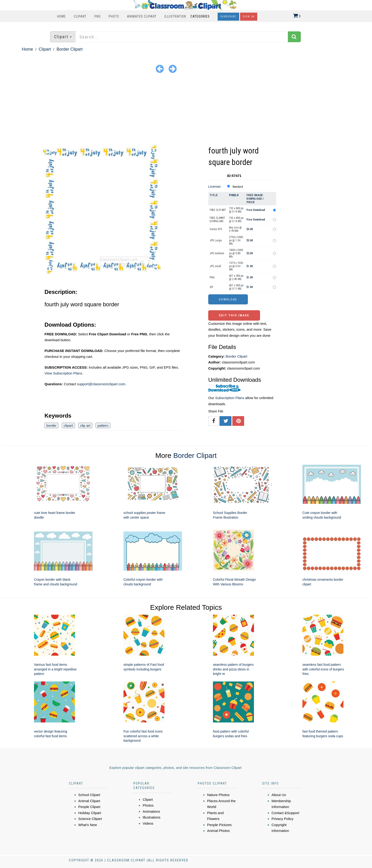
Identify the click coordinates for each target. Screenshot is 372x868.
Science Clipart (90, 819)
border (51, 425)
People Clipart (89, 807)
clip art (85, 425)
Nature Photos (218, 795)
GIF (212, 287)
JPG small (215, 266)
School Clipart (89, 795)
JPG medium (217, 253)
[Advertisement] (186, 110)
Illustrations (152, 817)
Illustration (175, 16)
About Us (279, 795)
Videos (148, 823)
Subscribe (228, 17)
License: (215, 186)
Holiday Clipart (90, 813)
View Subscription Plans (63, 373)
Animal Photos (218, 831)
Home (61, 16)
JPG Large (216, 240)
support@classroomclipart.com (101, 384)
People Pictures (219, 825)
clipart (68, 425)
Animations (151, 811)
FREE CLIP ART (218, 210)
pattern (103, 425)
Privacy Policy (282, 819)
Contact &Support (285, 813)
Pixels (234, 195)
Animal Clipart (89, 801)
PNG (98, 16)
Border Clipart (69, 49)
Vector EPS (216, 229)
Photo (114, 16)
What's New (88, 825)
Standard (238, 187)
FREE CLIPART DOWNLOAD (217, 220)
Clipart (80, 16)
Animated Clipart (142, 16)
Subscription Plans (230, 398)
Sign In (249, 17)
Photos (148, 805)
